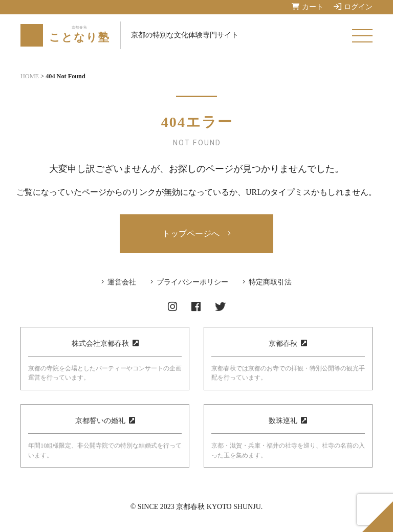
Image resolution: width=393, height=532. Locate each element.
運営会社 (122, 282)
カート (308, 7)
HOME (30, 76)
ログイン (353, 7)
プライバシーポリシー (192, 282)
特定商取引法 (270, 282)
